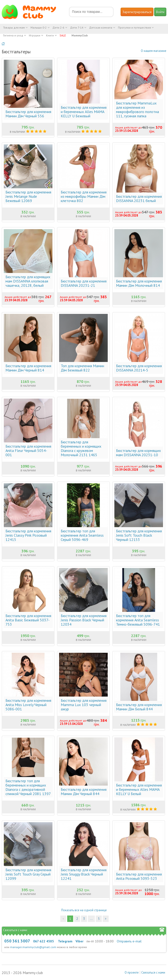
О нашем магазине (154, 51)
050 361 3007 (17, 941)
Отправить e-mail (129, 941)
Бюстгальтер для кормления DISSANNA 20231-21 (84, 283)
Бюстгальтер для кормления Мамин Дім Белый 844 (139, 707)
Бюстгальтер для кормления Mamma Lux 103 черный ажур (84, 705)
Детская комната (101, 27)
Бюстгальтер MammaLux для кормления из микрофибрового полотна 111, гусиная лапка (137, 109)
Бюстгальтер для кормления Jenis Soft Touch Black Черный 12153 (139, 535)
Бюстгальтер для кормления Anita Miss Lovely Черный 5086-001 (28, 705)
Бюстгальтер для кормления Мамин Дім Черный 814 (28, 368)
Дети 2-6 (58, 27)
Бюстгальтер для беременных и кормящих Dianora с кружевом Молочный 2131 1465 (81, 448)
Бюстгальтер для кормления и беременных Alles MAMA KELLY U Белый (139, 789)
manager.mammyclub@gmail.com (33, 947)
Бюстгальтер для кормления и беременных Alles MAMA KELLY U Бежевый (84, 112)
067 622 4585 (43, 941)
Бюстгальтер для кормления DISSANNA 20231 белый (139, 198)
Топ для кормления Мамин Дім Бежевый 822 (82, 368)
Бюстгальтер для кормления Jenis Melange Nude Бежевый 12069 (28, 196)
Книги (50, 35)
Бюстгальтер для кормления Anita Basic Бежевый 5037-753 (28, 620)
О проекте (132, 973)
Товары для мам (14, 27)
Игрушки (35, 35)
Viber (79, 941)
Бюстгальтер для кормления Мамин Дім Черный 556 (28, 114)
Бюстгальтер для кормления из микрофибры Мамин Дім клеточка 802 (84, 196)
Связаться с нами (153, 973)
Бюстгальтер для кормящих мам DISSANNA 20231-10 (138, 453)
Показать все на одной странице (84, 910)
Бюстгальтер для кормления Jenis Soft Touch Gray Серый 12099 (28, 874)
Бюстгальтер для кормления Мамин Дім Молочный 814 (139, 283)
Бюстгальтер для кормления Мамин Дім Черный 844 (84, 792)
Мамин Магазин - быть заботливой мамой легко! (32, 12)
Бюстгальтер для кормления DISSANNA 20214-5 (139, 368)
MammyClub (80, 35)
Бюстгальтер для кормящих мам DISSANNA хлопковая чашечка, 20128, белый (28, 281)
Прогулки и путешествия (134, 27)
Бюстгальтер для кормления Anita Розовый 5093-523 (139, 876)
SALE (63, 35)
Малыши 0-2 (39, 27)
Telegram (65, 941)
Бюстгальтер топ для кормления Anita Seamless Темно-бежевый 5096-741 (138, 620)
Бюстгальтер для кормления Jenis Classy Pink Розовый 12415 (28, 535)
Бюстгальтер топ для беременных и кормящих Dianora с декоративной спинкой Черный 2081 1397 (28, 787)
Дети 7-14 (77, 27)
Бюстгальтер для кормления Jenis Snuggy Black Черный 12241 (84, 874)
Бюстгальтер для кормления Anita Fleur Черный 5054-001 (28, 450)
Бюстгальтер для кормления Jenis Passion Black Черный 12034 (84, 620)
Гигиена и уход (13, 35)
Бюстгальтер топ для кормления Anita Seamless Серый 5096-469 (82, 535)
